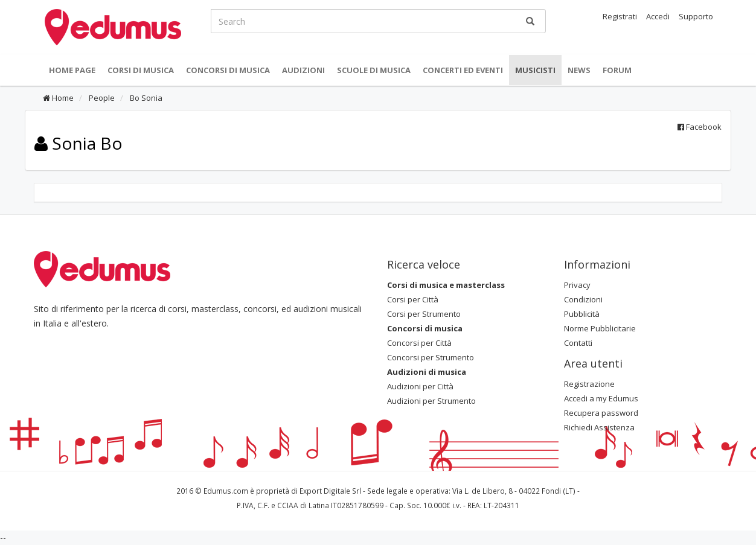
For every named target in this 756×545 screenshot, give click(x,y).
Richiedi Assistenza (599, 427)
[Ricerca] (530, 21)
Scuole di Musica (374, 70)
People (101, 98)
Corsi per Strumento (424, 314)
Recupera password (601, 413)
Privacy (577, 285)
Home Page (72, 70)
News (579, 70)
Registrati (620, 16)
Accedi (658, 16)
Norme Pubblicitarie (600, 328)
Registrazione (589, 384)
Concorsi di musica (228, 70)
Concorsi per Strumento (431, 357)
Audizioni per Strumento (431, 401)
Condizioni (583, 299)
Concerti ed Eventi (463, 70)
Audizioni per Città (420, 386)
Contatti (578, 343)
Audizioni (303, 70)
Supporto (696, 16)
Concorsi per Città (419, 343)
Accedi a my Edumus (601, 398)
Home (58, 98)
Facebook (700, 127)
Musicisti (535, 70)
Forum (617, 70)
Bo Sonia (145, 98)
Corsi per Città (413, 299)
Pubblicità (582, 314)
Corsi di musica (141, 70)
